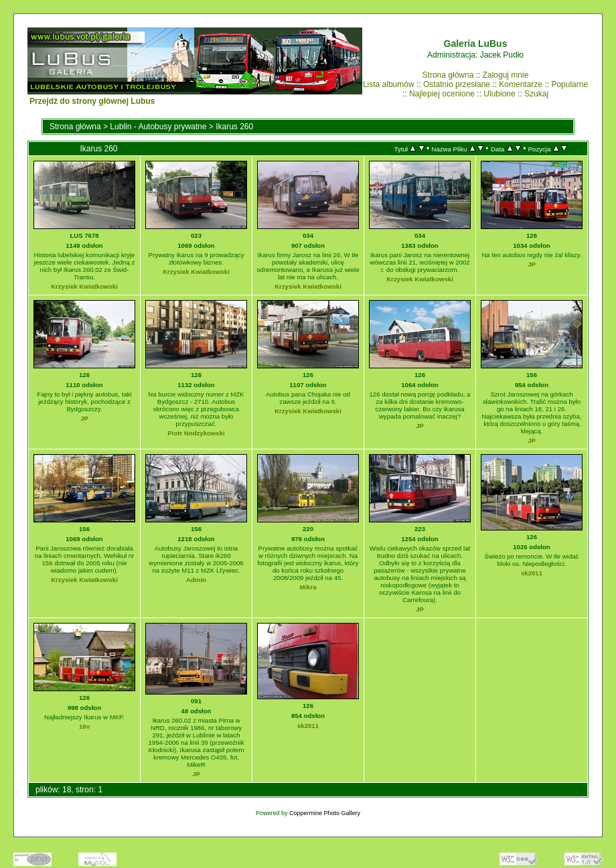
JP (532, 264)
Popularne (569, 84)
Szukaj (536, 94)
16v (84, 726)
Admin (196, 580)
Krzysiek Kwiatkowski (84, 286)
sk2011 (532, 573)
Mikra (308, 587)
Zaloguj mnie (506, 75)
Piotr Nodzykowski (196, 433)
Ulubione (499, 94)
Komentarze (521, 84)
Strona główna (448, 75)
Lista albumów (389, 84)
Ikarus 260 (234, 127)
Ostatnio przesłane (457, 84)
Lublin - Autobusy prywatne (158, 127)
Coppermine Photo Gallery (325, 813)
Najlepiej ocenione (442, 94)
